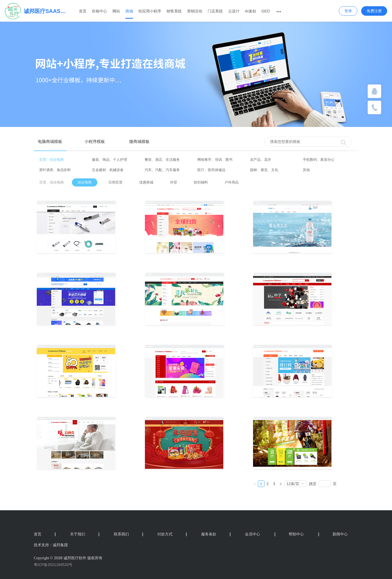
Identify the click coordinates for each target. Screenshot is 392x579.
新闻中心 (333, 534)
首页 (83, 11)
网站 (116, 11)
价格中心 (99, 11)
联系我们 (129, 534)
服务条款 (216, 534)
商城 (129, 11)
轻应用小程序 (150, 11)
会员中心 (253, 534)
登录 (348, 11)
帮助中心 (289, 534)
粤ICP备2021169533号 (53, 565)
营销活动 (195, 11)
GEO (266, 11)
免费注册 (374, 11)
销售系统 (174, 11)
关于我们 (85, 534)
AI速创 (250, 11)
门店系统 (215, 11)
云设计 (234, 11)
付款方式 (172, 534)
